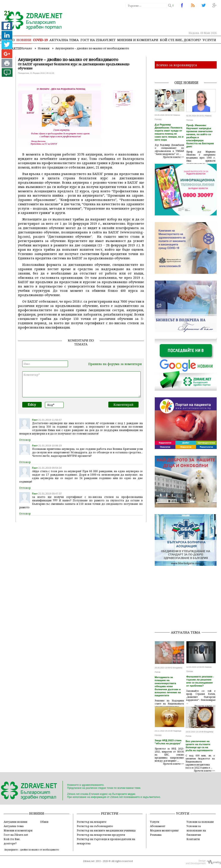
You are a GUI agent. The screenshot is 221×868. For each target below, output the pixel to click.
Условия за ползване (200, 822)
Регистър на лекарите (92, 822)
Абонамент (158, 826)
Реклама (156, 835)
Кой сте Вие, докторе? (180, 40)
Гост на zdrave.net (98, 40)
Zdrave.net (89, 861)
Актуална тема (64, 40)
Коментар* (81, 384)
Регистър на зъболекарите (95, 826)
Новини (24, 40)
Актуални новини (15, 822)
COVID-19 (40, 40)
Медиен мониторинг (164, 830)
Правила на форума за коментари (115, 364)
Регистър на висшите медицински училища (106, 830)
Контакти (193, 839)
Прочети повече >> (174, 157)
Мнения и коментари (138, 40)
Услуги (209, 40)
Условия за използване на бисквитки (196, 830)
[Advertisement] (188, 600)
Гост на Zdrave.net (16, 835)
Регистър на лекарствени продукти (101, 835)
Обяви (44, 822)
